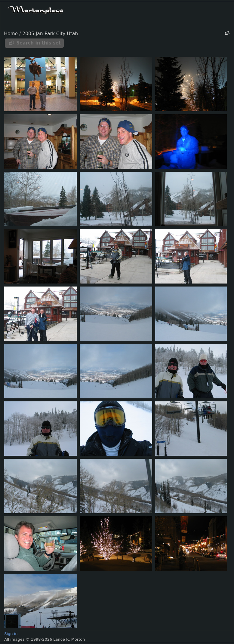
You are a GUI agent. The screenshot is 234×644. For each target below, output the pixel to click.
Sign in (11, 634)
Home (11, 34)
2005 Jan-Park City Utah (50, 34)
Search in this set (38, 43)
